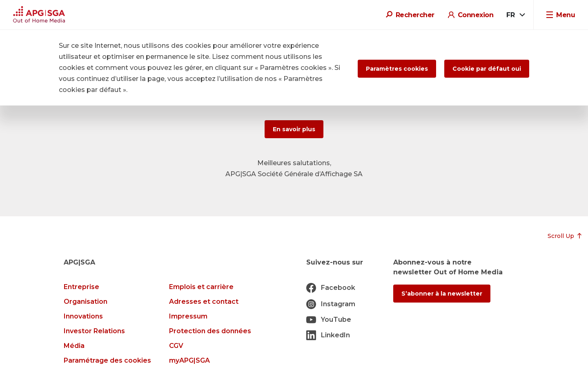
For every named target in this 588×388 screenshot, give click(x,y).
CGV (176, 346)
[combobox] (515, 15)
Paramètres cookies (397, 69)
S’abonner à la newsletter (442, 294)
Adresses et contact (204, 302)
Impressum (188, 316)
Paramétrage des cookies (107, 360)
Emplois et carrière (201, 287)
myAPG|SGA (189, 360)
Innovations (83, 316)
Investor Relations (94, 331)
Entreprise (81, 287)
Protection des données (210, 331)
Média (74, 346)
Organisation (86, 302)
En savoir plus (294, 129)
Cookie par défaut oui (487, 69)
